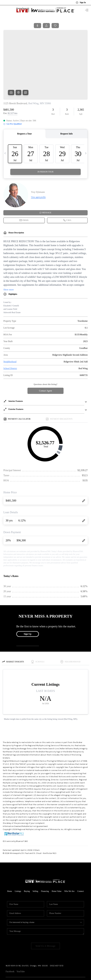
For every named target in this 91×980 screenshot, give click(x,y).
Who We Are (69, 870)
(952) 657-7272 (57, 944)
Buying (27, 870)
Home (10, 870)
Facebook (10, 950)
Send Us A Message (45, 924)
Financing (45, 870)
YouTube (21, 950)
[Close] (85, 954)
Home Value (57, 870)
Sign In (81, 3)
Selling (35, 870)
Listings (18, 870)
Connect (81, 870)
